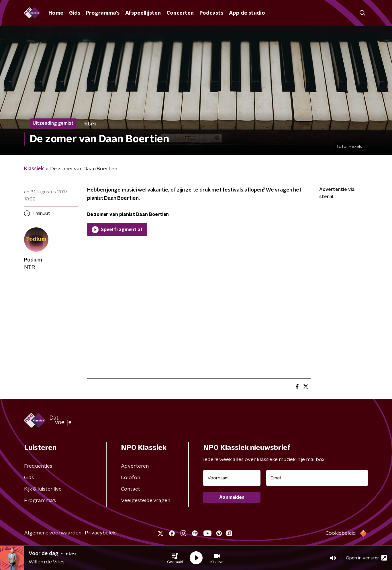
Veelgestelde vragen (146, 501)
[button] (175, 558)
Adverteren (135, 466)
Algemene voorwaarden (53, 533)
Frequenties (38, 466)
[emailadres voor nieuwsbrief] (317, 478)
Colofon (131, 478)
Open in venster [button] (366, 558)
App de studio (247, 13)
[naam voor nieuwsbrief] (232, 478)
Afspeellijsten (143, 13)
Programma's (103, 13)
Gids (75, 13)
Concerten (180, 13)
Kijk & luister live (43, 489)
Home (56, 13)
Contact (131, 489)
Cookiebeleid (341, 533)
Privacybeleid (101, 533)
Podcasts (211, 13)
